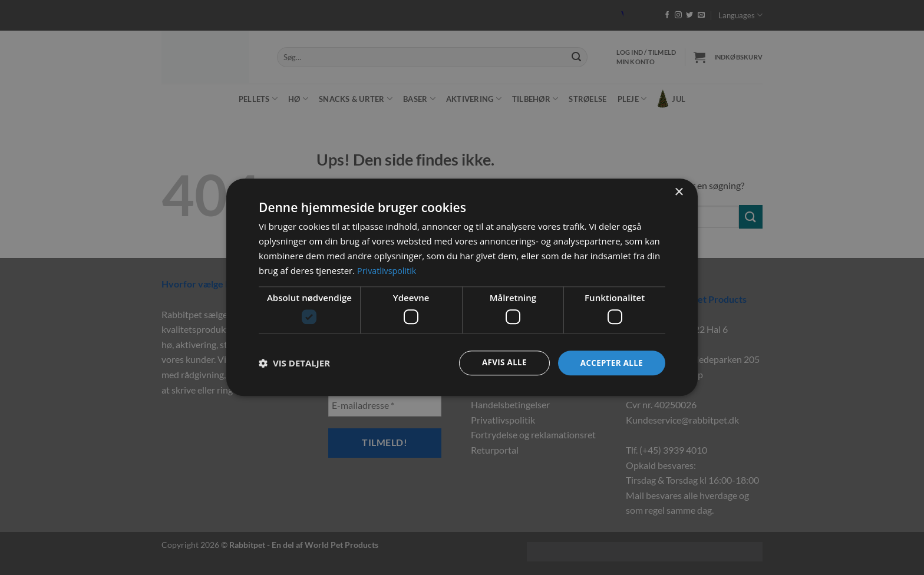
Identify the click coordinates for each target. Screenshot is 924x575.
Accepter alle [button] (610, 363)
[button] (294, 363)
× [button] (679, 192)
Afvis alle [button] (500, 363)
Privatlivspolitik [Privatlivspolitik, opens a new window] (388, 270)
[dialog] (462, 287)
